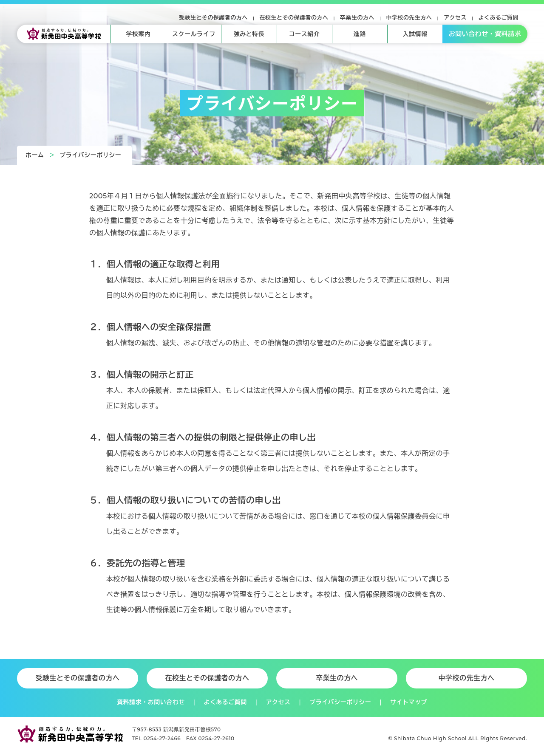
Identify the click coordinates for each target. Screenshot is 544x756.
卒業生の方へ (357, 17)
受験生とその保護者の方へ (213, 17)
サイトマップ (409, 702)
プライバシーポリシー (90, 155)
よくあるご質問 (499, 17)
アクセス (455, 17)
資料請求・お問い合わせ (151, 702)
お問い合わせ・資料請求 (485, 34)
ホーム (35, 155)
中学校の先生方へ (409, 17)
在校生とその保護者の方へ (294, 17)
